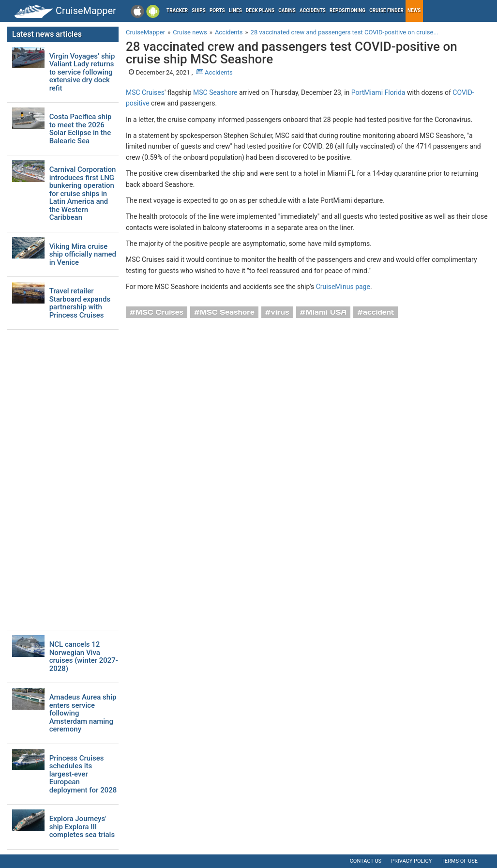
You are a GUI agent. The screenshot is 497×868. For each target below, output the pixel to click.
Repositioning (347, 10)
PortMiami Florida (378, 92)
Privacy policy (411, 861)
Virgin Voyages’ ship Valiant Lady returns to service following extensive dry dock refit (82, 72)
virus (280, 312)
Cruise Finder (386, 10)
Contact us (366, 861)
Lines (235, 10)
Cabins (287, 10)
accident (379, 312)
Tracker (177, 10)
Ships (199, 10)
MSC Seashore (215, 92)
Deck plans (260, 10)
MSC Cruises (145, 92)
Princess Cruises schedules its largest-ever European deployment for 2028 (83, 774)
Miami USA (326, 312)
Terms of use (459, 861)
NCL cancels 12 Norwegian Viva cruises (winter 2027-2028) (84, 656)
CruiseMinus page (343, 287)
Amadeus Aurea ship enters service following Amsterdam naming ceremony (83, 713)
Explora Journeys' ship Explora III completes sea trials (82, 827)
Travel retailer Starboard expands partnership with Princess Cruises (80, 303)
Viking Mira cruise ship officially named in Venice (83, 255)
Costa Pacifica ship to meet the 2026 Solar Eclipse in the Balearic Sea (81, 129)
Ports (217, 10)
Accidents (313, 10)
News (414, 10)
